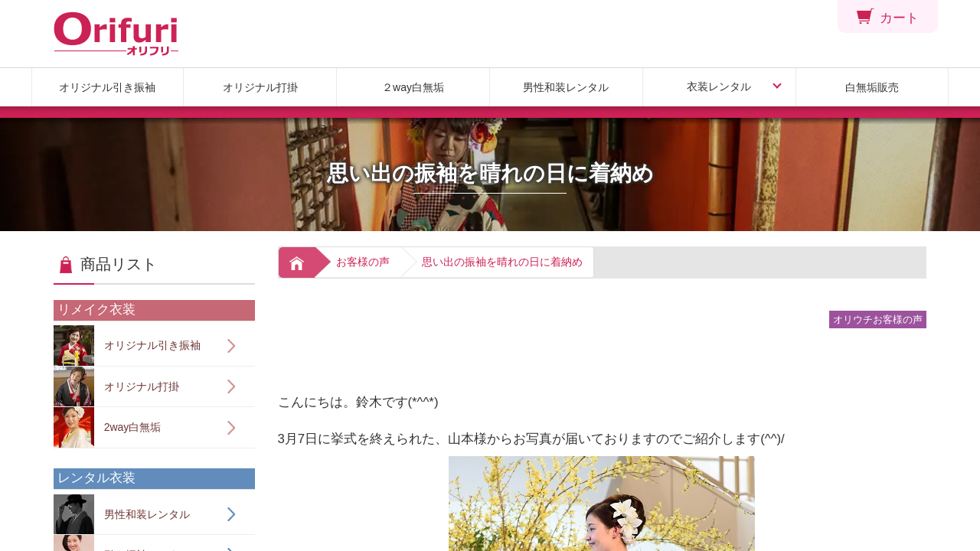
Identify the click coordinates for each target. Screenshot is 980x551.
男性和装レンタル (566, 87)
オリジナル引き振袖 (107, 87)
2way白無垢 (107, 427)
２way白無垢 (413, 87)
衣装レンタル (719, 86)
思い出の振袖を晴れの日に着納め (502, 262)
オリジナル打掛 (260, 87)
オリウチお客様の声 (878, 320)
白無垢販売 (872, 87)
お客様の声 (363, 262)
